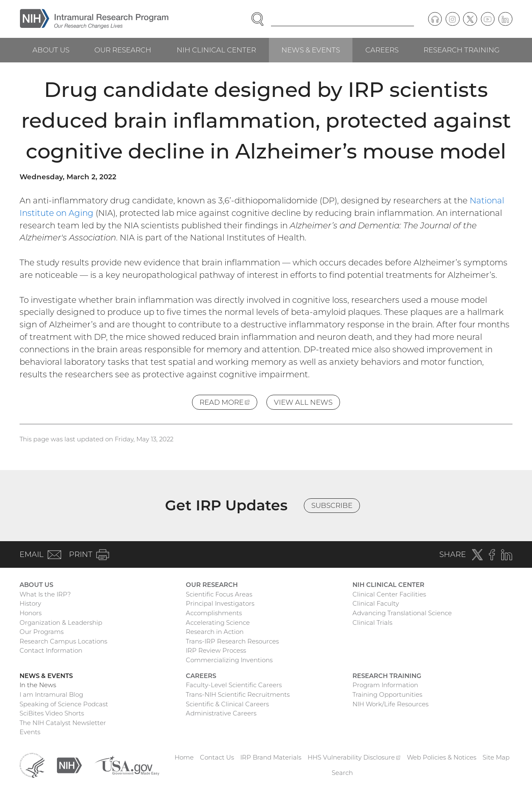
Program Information (385, 685)
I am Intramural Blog (51, 694)
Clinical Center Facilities (389, 594)
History (30, 603)
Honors (31, 613)
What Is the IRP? (45, 594)
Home (184, 757)
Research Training (462, 50)
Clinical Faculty (376, 603)
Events (30, 732)
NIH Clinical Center (216, 50)
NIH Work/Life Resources (390, 704)
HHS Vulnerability (354, 757)
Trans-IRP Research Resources (232, 641)
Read (228, 404)
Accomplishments (214, 613)
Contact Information (51, 650)
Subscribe (332, 505)
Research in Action (215, 632)
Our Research (123, 50)
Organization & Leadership (61, 622)
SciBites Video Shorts (52, 713)
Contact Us (217, 757)
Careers (382, 50)
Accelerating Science (218, 622)
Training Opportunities (387, 694)
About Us (51, 50)
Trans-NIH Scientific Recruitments (238, 694)
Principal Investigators (220, 603)
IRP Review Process (216, 650)
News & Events (311, 50)
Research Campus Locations (63, 641)
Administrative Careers (221, 713)
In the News (38, 685)
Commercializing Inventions (229, 660)
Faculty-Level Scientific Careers (234, 685)
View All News (303, 402)
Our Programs (42, 632)
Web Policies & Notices (442, 757)
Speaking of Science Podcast (64, 704)
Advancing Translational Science (402, 613)
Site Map (496, 757)
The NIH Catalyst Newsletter (63, 723)
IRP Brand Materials (271, 757)
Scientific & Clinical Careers (227, 704)
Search (342, 773)
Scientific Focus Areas (219, 594)
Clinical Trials (372, 622)
